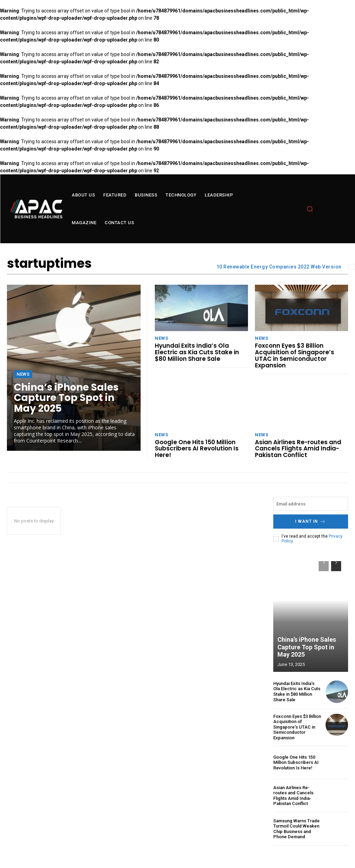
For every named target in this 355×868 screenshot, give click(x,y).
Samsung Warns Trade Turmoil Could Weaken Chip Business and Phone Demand (296, 829)
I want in (310, 522)
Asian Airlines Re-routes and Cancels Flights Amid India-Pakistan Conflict (298, 449)
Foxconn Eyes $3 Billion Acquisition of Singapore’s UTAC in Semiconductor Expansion (295, 355)
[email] (311, 504)
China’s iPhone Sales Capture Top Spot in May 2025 (66, 398)
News (23, 374)
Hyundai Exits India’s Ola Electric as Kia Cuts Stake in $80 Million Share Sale (197, 352)
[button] (310, 209)
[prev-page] (324, 566)
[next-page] (336, 566)
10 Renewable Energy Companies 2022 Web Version (279, 267)
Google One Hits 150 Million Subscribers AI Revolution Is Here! (197, 449)
